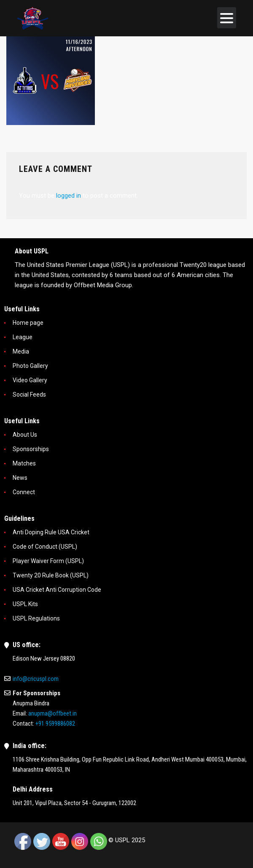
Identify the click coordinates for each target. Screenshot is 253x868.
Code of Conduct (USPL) (45, 547)
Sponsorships (31, 449)
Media (21, 351)
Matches (24, 463)
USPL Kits (25, 604)
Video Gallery (30, 380)
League (23, 337)
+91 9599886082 (55, 724)
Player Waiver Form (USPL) (48, 561)
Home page (28, 323)
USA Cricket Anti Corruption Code (57, 590)
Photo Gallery (30, 366)
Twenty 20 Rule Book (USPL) (51, 575)
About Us (25, 435)
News (20, 478)
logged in (69, 196)
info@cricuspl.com (36, 679)
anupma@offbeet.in (52, 713)
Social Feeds (29, 395)
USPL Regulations (36, 618)
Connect (24, 492)
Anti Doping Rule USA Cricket (51, 532)
